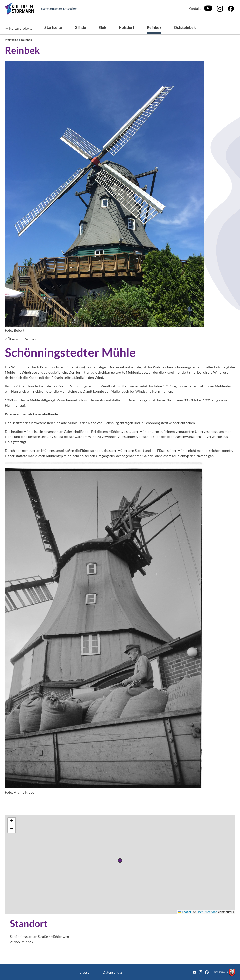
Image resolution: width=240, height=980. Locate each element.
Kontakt (195, 9)
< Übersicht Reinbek (20, 339)
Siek (102, 27)
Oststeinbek (185, 27)
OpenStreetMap (207, 912)
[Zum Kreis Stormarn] (224, 972)
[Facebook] (231, 9)
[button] (12, 821)
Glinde (80, 27)
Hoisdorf (127, 27)
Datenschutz (112, 972)
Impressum (84, 972)
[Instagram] (220, 9)
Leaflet (184, 912)
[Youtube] (208, 9)
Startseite (53, 27)
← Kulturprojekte (19, 28)
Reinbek (154, 27)
